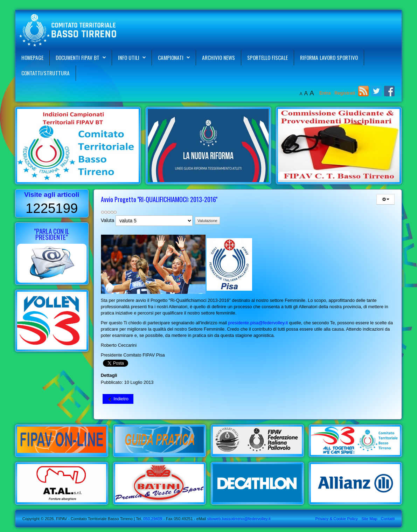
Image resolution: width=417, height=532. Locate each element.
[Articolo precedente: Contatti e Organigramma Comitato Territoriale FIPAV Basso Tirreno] (118, 399)
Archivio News (218, 57)
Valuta (108, 220)
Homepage (32, 57)
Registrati (345, 93)
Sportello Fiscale (267, 57)
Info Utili (129, 57)
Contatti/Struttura (46, 73)
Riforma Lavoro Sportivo (329, 57)
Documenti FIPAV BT (78, 57)
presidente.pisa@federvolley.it (258, 323)
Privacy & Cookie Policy (337, 519)
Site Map (369, 519)
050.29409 (152, 519)
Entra (326, 93)
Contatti (388, 519)
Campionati (171, 57)
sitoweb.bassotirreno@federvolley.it (239, 519)
